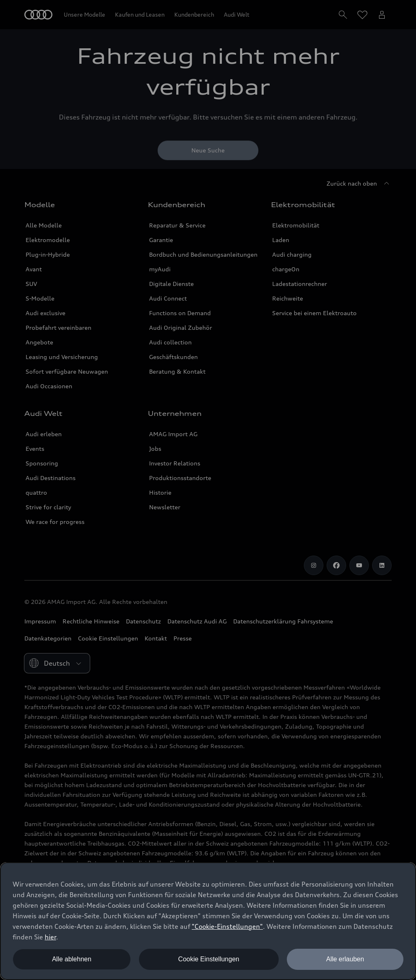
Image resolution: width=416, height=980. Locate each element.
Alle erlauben (345, 959)
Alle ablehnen (72, 959)
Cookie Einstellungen (209, 959)
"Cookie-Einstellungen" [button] (227, 926)
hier (50, 937)
